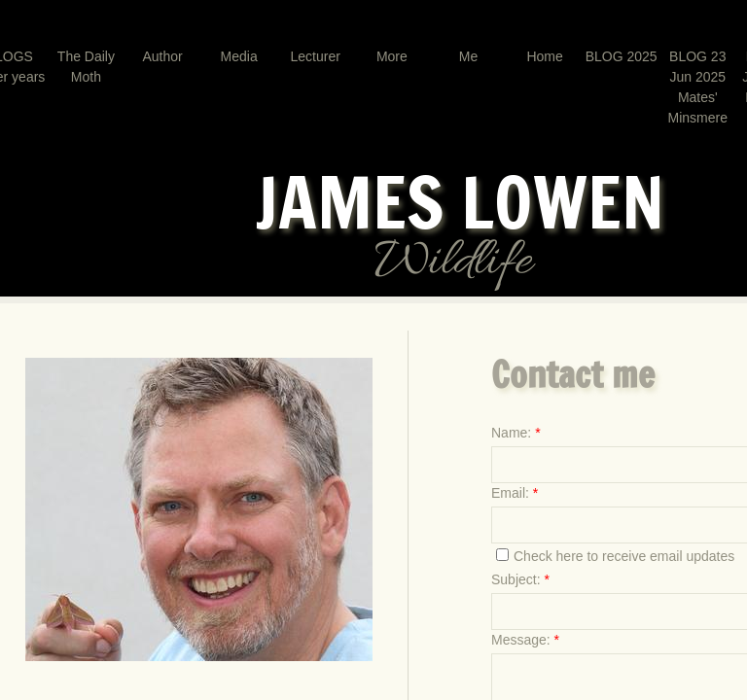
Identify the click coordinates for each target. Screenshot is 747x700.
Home (544, 56)
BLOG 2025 (622, 56)
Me (468, 56)
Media (239, 56)
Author (162, 56)
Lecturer (316, 56)
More (392, 56)
